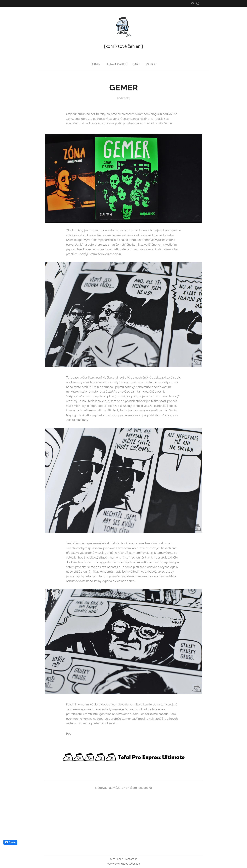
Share (10, 842)
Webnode (134, 864)
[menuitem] (95, 64)
